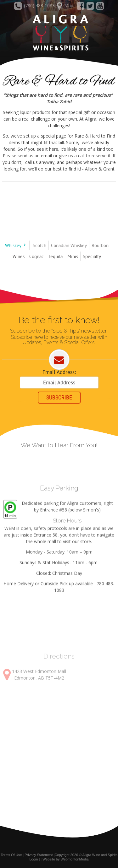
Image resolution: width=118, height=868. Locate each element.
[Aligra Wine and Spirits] (59, 33)
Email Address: (59, 372)
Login (34, 859)
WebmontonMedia (75, 859)
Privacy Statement (39, 855)
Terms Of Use (11, 855)
